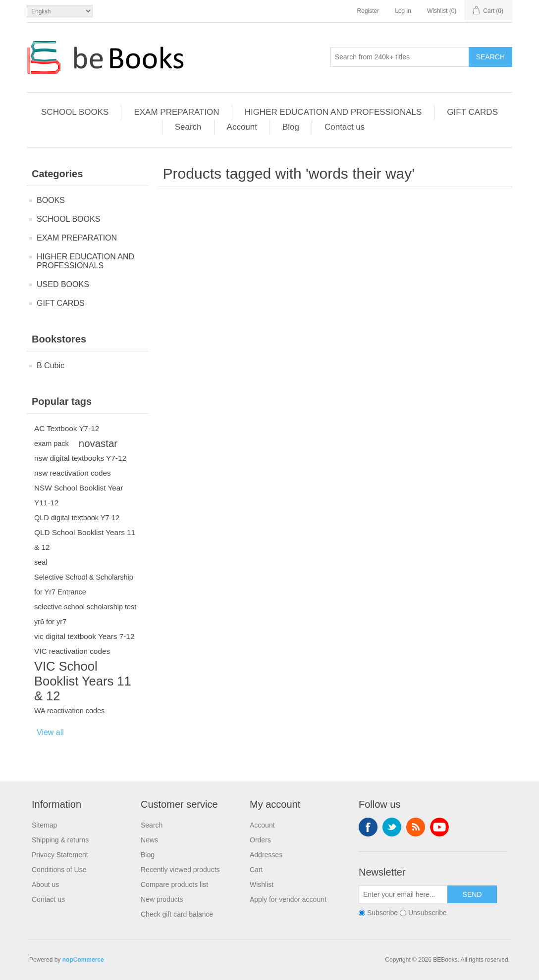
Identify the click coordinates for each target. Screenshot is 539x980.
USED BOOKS (63, 284)
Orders (260, 840)
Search (490, 57)
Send (472, 894)
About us (45, 884)
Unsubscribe (428, 913)
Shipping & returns (60, 840)
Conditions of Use (59, 870)
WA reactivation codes (69, 711)
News (149, 840)
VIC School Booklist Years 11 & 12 (83, 681)
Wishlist (262, 884)
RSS (416, 827)
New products (162, 899)
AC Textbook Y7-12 (67, 428)
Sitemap (44, 825)
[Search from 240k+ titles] (400, 57)
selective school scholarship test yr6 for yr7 (85, 614)
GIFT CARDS (472, 112)
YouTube (439, 827)
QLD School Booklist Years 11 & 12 (85, 540)
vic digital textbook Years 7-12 (84, 636)
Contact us (345, 127)
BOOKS (51, 200)
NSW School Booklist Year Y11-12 (79, 495)
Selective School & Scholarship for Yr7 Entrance (84, 585)
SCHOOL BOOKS (75, 112)
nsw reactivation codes (73, 473)
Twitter (392, 827)
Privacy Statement (60, 855)
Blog (291, 127)
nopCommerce (83, 960)
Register (368, 11)
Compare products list (174, 884)
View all (50, 732)
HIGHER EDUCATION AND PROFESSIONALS (333, 112)
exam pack (52, 443)
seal (41, 562)
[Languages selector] (60, 11)
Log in (403, 11)
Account (242, 127)
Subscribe (382, 913)
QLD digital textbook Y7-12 (77, 518)
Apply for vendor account (288, 899)
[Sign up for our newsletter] (403, 894)
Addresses (266, 855)
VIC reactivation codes (72, 651)
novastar (98, 443)
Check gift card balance (177, 914)
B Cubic (51, 366)
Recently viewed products (180, 870)
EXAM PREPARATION (176, 112)
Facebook (368, 827)
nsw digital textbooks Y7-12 (80, 458)
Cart (256, 870)
